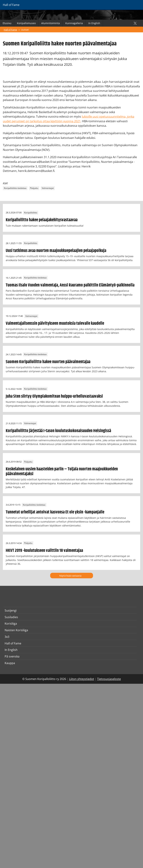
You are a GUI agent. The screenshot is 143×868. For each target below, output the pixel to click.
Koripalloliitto (31, 213)
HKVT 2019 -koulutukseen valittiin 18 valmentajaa (44, 551)
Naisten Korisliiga (16, 630)
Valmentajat (48, 188)
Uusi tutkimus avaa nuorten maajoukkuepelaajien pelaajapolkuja (56, 251)
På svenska (12, 656)
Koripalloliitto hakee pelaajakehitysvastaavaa (42, 220)
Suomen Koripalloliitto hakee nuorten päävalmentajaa (48, 362)
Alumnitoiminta (51, 23)
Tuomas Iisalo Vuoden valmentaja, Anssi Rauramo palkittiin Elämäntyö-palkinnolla (70, 285)
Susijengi (11, 610)
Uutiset (25, 30)
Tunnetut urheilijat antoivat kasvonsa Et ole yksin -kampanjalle (55, 512)
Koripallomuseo (26, 23)
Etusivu (7, 23)
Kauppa (10, 663)
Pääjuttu (34, 188)
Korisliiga (11, 624)
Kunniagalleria (74, 23)
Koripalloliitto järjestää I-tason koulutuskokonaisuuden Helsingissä (58, 431)
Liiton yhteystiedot (82, 679)
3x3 (7, 637)
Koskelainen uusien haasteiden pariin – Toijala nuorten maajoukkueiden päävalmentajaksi (62, 471)
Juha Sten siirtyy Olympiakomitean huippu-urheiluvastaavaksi (54, 396)
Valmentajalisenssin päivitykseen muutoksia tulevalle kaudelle (55, 323)
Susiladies (11, 617)
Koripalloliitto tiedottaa (15, 188)
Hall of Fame (10, 30)
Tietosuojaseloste (109, 679)
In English (94, 23)
